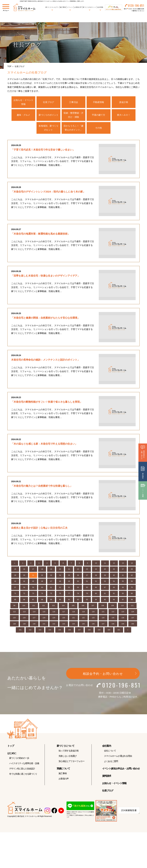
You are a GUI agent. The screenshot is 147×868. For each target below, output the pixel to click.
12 (114, 565)
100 (24, 607)
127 (34, 620)
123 (123, 613)
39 (105, 577)
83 (123, 595)
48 (60, 583)
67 (105, 589)
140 (34, 626)
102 (43, 607)
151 (20, 632)
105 (73, 607)
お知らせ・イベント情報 (23, 102)
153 (40, 632)
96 (114, 601)
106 (83, 607)
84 (132, 595)
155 (60, 632)
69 (123, 589)
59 (33, 589)
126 (24, 620)
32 (42, 577)
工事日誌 (73, 102)
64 (78, 589)
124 (133, 613)
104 (63, 607)
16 (24, 571)
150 (133, 626)
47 (51, 583)
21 (69, 571)
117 (64, 613)
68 (114, 589)
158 (89, 632)
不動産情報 (98, 102)
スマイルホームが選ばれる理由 (118, 758)
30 (24, 577)
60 (42, 589)
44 (24, 583)
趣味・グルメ (23, 115)
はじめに (12, 755)
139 (24, 626)
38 (96, 577)
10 (96, 565)
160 (109, 632)
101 (34, 607)
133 (93, 620)
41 (123, 577)
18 (42, 571)
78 (78, 595)
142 (54, 626)
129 (54, 620)
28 (132, 571)
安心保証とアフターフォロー (71, 763)
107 (93, 607)
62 (60, 589)
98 (132, 601)
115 (44, 613)
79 (87, 595)
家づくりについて (66, 748)
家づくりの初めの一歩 (19, 760)
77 (69, 595)
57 (15, 589)
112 (14, 613)
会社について (110, 753)
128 (44, 620)
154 (50, 632)
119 (83, 613)
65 (87, 589)
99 (14, 607)
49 (69, 583)
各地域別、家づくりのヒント (49, 128)
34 (60, 577)
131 (73, 620)
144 (73, 626)
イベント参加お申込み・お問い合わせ (121, 770)
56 (132, 583)
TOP (9, 66)
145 (83, 626)
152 (30, 632)
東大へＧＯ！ (124, 115)
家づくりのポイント (49, 115)
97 (123, 601)
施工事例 (63, 7)
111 (132, 607)
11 (105, 565)
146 (93, 626)
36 (78, 577)
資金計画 (124, 102)
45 (33, 583)
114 (34, 613)
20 (60, 571)
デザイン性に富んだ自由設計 (22, 770)
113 (24, 613)
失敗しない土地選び (67, 758)
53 (105, 583)
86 (24, 601)
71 (15, 595)
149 (123, 626)
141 (44, 626)
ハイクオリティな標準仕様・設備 (24, 765)
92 (78, 601)
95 (105, 601)
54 (114, 583)
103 (53, 607)
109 (112, 607)
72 (24, 595)
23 (87, 571)
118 (73, 613)
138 (14, 626)
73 (33, 595)
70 (132, 589)
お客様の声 (78, 7)
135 (113, 620)
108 (103, 607)
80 (96, 595)
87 (33, 601)
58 (24, 589)
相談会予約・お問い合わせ (103, 676)
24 (96, 571)
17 (33, 571)
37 (87, 577)
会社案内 (107, 748)
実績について (63, 770)
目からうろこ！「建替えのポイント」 (73, 128)
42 (132, 577)
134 (103, 620)
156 (69, 632)
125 (14, 620)
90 (60, 601)
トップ (11, 748)
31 (33, 577)
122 (113, 613)
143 (64, 626)
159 (99, 632)
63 (69, 589)
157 (79, 632)
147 (103, 626)
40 (114, 577)
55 (123, 583)
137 (133, 620)
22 (78, 571)
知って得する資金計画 (68, 753)
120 (93, 613)
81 (105, 595)
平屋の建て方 (98, 115)
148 (113, 626)
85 (15, 601)
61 (51, 589)
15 (15, 571)
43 (15, 583)
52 (96, 583)
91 (69, 601)
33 (51, 577)
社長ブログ (49, 102)
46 (42, 583)
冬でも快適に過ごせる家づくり (23, 776)
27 (123, 571)
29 (15, 577)
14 (132, 565)
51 (87, 583)
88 (42, 601)
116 (54, 613)
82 (114, 595)
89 (51, 601)
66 (96, 589)
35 (69, 577)
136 (123, 620)
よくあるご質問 (111, 763)
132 (83, 620)
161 (119, 632)
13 (123, 565)
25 (105, 571)
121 (103, 613)
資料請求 (107, 778)
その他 (98, 128)
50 (78, 583)
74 (42, 595)
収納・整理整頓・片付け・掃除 (73, 115)
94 (96, 601)
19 (51, 571)
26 (114, 571)
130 (64, 620)
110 (122, 607)
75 (51, 595)
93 (87, 601)
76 (60, 595)
